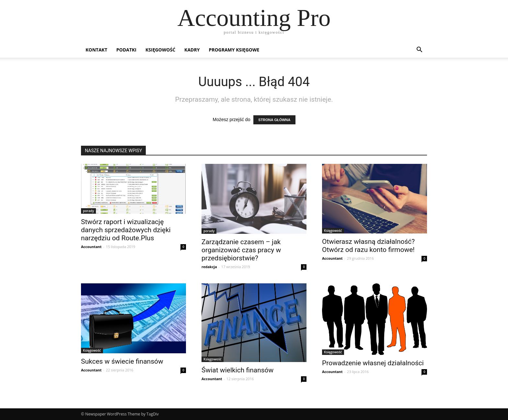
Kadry (192, 50)
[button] (419, 50)
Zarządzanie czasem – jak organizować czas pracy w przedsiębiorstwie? (241, 250)
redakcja (209, 267)
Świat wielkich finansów (237, 370)
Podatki (126, 50)
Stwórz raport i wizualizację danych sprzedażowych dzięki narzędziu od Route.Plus (126, 230)
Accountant (91, 247)
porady (88, 211)
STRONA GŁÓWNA (274, 120)
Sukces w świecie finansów (122, 361)
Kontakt (96, 50)
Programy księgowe (234, 50)
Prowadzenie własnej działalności (373, 363)
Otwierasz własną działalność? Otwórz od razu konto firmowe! (368, 246)
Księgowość (160, 50)
